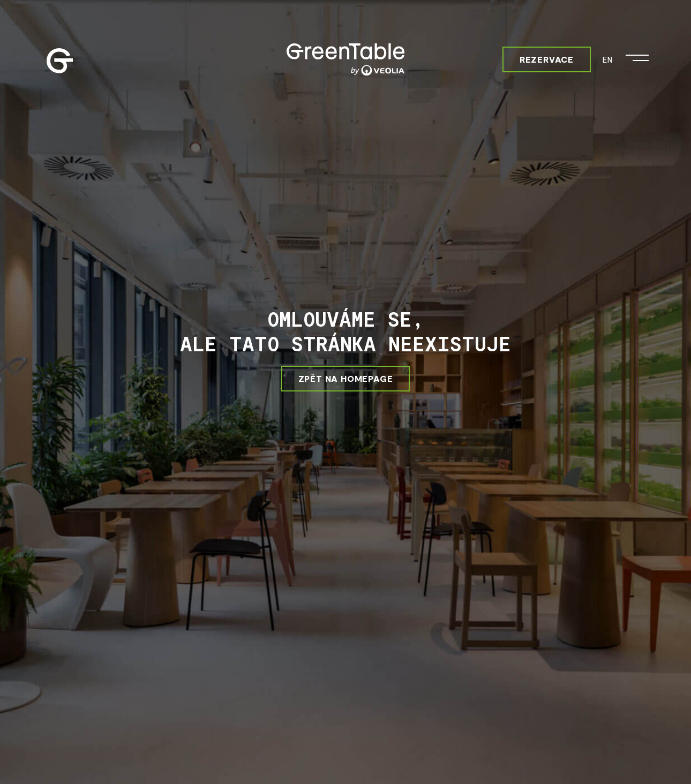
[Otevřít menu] (637, 55)
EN (607, 59)
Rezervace (547, 59)
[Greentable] (345, 59)
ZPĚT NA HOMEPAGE (346, 378)
